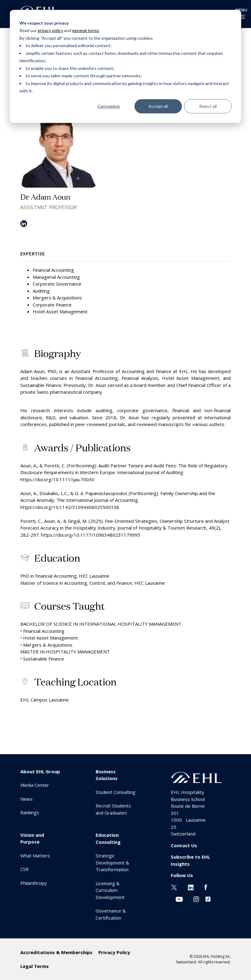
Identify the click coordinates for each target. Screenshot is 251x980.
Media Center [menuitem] (35, 785)
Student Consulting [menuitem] (115, 792)
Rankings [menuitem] (30, 812)
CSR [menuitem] (25, 869)
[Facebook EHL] (206, 887)
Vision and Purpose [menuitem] (32, 838)
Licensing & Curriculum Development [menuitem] (110, 890)
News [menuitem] (27, 799)
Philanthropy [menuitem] (34, 883)
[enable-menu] (241, 17)
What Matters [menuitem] (35, 856)
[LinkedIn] (24, 226)
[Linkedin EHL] (191, 887)
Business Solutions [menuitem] (107, 775)
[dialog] (126, 66)
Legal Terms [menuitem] (35, 966)
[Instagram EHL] (196, 898)
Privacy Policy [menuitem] (114, 952)
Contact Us (184, 845)
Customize (109, 106)
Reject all (208, 106)
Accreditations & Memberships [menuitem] (56, 952)
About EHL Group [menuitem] (40, 771)
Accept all (158, 106)
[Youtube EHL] (179, 898)
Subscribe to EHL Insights (190, 860)
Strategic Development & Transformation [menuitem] (112, 862)
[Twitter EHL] (174, 887)
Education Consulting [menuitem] (108, 838)
